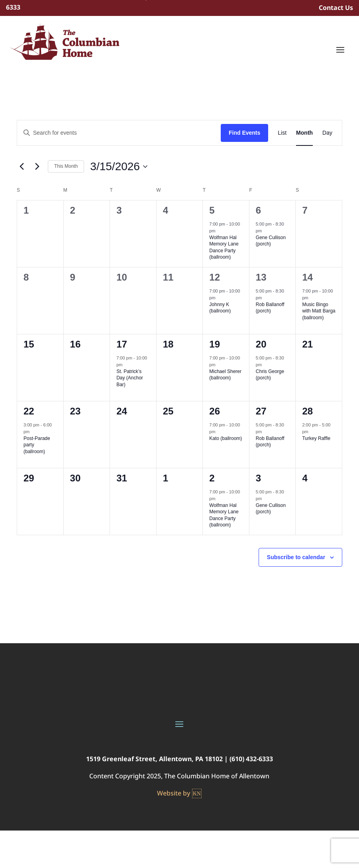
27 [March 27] (261, 411)
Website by (179, 793)
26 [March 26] (215, 411)
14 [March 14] (307, 277)
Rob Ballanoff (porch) (270, 308)
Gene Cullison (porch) (271, 241)
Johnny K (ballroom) (220, 308)
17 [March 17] (122, 344)
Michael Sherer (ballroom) (225, 375)
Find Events (244, 133)
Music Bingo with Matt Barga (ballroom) (319, 311)
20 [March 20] (261, 344)
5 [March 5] (212, 210)
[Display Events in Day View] (327, 133)
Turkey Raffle (316, 438)
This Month (66, 166)
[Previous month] (22, 167)
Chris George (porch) (270, 375)
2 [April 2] (212, 478)
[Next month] (37, 167)
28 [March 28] (307, 411)
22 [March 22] (29, 411)
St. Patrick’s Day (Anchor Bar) (130, 378)
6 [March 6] (258, 210)
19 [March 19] (215, 344)
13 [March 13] (261, 277)
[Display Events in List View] (282, 133)
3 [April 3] (258, 478)
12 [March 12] (215, 277)
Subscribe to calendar (296, 557)
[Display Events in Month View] (304, 133)
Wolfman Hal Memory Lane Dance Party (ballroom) (224, 247)
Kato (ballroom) (226, 438)
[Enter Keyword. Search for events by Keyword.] (119, 133)
